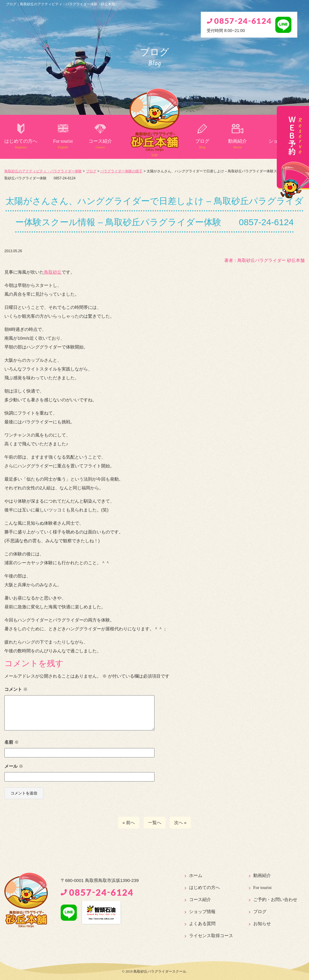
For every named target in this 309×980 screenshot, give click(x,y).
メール (14, 766)
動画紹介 (237, 144)
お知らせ (262, 924)
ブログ (202, 144)
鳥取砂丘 (53, 272)
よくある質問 (202, 924)
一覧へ (155, 822)
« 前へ (129, 822)
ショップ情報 (202, 912)
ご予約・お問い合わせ (275, 900)
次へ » (180, 822)
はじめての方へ (21, 144)
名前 (12, 742)
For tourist (63, 144)
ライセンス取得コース (211, 936)
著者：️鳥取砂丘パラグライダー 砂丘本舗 (264, 260)
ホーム (196, 875)
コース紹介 (100, 144)
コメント (16, 689)
